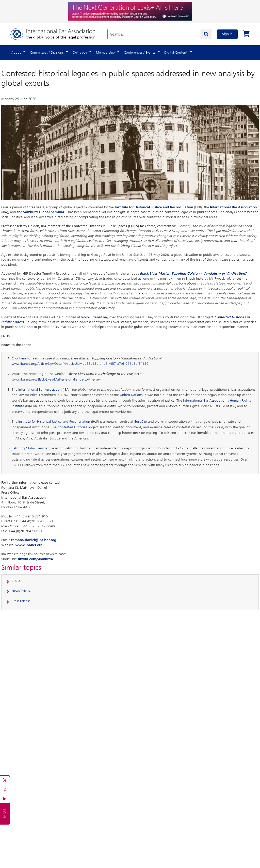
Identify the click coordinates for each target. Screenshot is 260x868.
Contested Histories (72, 427)
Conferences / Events (140, 53)
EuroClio (141, 422)
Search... (118, 35)
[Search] (206, 34)
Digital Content (176, 53)
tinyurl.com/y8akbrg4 (35, 559)
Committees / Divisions (47, 53)
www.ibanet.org (95, 317)
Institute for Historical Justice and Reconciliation (154, 207)
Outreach (80, 53)
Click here (19, 358)
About (16, 53)
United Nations (131, 395)
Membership (105, 53)
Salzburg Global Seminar (44, 212)
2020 (16, 581)
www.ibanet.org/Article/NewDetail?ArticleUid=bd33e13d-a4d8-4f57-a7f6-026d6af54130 (80, 364)
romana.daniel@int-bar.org (34, 540)
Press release (21, 601)
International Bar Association (233, 207)
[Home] (58, 34)
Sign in (227, 34)
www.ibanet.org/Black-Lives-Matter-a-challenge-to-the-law (56, 380)
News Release (22, 591)
